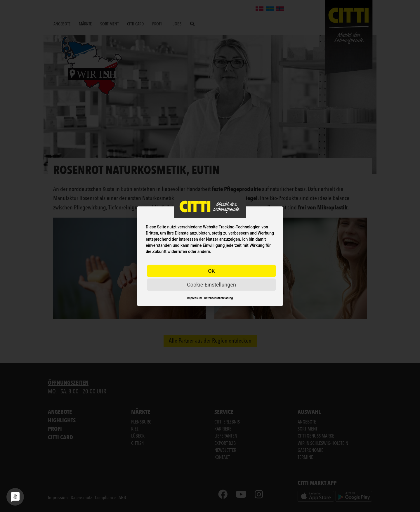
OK (211, 271)
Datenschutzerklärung (218, 298)
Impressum (195, 298)
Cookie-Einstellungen (211, 284)
